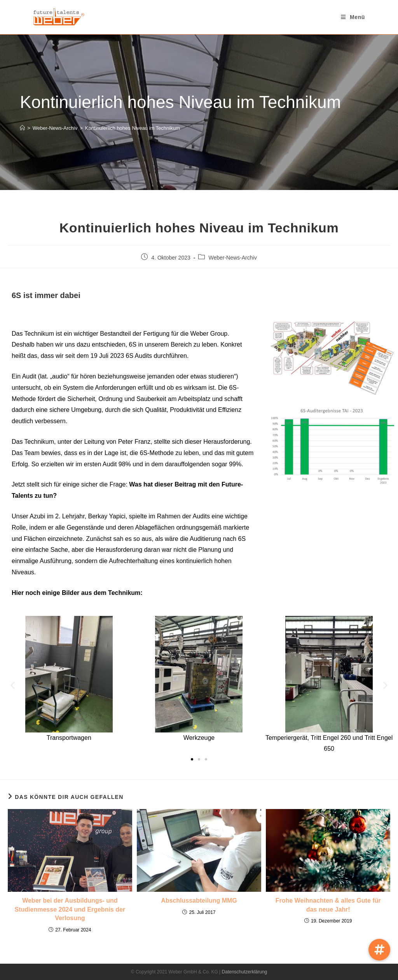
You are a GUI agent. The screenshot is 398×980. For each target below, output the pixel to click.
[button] (13, 685)
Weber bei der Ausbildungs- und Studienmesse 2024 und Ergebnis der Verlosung (70, 909)
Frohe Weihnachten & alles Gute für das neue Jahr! (328, 905)
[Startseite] (22, 128)
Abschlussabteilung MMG (199, 901)
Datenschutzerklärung (245, 972)
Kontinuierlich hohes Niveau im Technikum (133, 128)
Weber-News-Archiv (232, 258)
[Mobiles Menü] (353, 17)
